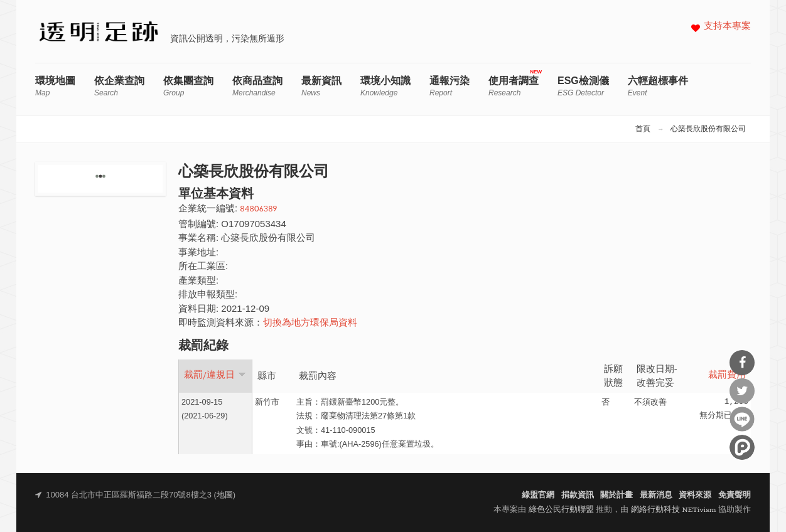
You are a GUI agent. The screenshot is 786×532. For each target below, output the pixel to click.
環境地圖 (55, 86)
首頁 (643, 129)
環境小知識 (385, 86)
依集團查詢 (188, 86)
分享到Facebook (742, 363)
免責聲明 (735, 495)
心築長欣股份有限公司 (708, 129)
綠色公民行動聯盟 (561, 510)
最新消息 (656, 495)
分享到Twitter (742, 391)
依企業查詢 (119, 86)
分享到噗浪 (742, 447)
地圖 (225, 495)
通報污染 (450, 86)
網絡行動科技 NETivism (674, 510)
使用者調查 (514, 86)
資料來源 (695, 495)
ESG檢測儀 (583, 86)
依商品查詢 (257, 86)
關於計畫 (616, 495)
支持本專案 (727, 27)
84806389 (258, 209)
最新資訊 (321, 86)
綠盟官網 (538, 495)
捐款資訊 (578, 495)
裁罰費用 (727, 375)
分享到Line (742, 419)
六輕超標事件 (658, 86)
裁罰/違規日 (215, 375)
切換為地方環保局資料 (310, 323)
